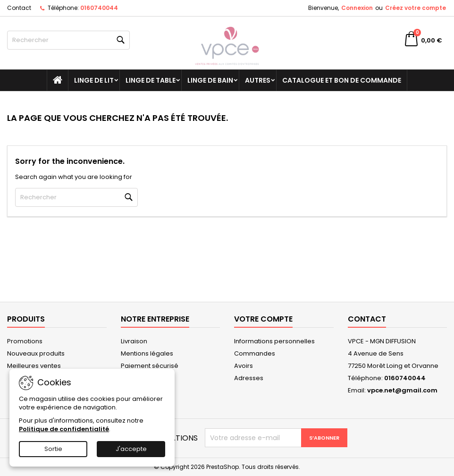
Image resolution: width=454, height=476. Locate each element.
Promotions (25, 341)
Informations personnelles (274, 341)
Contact (19, 8)
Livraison (134, 341)
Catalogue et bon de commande (342, 80)
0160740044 (99, 8)
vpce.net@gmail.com (402, 390)
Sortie (53, 449)
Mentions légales (147, 353)
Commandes (255, 353)
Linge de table (151, 80)
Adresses (249, 378)
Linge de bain (210, 80)
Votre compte (263, 319)
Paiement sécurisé (150, 366)
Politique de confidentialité (64, 429)
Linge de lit (94, 80)
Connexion (357, 8)
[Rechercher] (68, 40)
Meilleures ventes (34, 366)
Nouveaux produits (36, 353)
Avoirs (244, 366)
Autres (258, 80)
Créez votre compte (416, 8)
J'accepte (131, 449)
